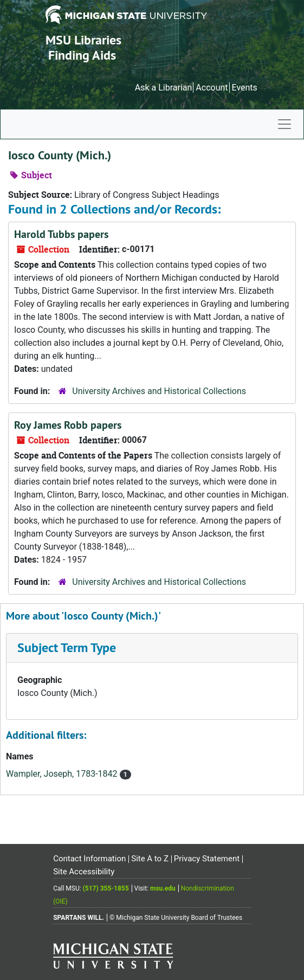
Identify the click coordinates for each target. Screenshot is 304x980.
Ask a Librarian (164, 88)
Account (212, 88)
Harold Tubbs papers (61, 234)
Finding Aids (82, 55)
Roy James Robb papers (68, 425)
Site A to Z (150, 859)
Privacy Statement (207, 859)
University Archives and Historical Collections (159, 391)
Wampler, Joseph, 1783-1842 (63, 774)
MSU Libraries (83, 40)
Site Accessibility (84, 872)
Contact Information (89, 859)
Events (244, 88)
